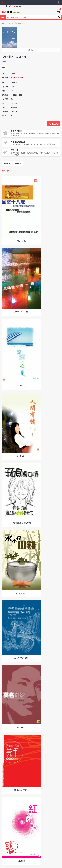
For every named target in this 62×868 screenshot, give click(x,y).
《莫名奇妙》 (21, 727)
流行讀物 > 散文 (18, 78)
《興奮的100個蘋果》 (21, 790)
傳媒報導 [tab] (18, 163)
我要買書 (10, 23)
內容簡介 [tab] (7, 163)
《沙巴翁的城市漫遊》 (21, 658)
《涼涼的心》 (21, 386)
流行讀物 (18, 23)
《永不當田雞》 (21, 593)
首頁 (3, 23)
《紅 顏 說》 (21, 861)
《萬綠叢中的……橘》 (21, 312)
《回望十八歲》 (21, 241)
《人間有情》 (21, 456)
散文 (25, 23)
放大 (31, 50)
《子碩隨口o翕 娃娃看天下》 (21, 523)
